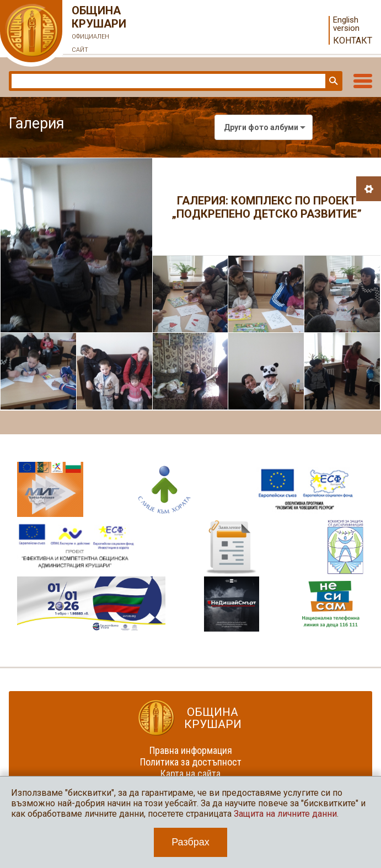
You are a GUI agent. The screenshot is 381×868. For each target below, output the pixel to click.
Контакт (353, 41)
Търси (332, 81)
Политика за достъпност (191, 762)
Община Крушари (99, 30)
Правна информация (191, 750)
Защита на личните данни (285, 814)
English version (346, 24)
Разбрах (190, 842)
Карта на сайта (190, 773)
